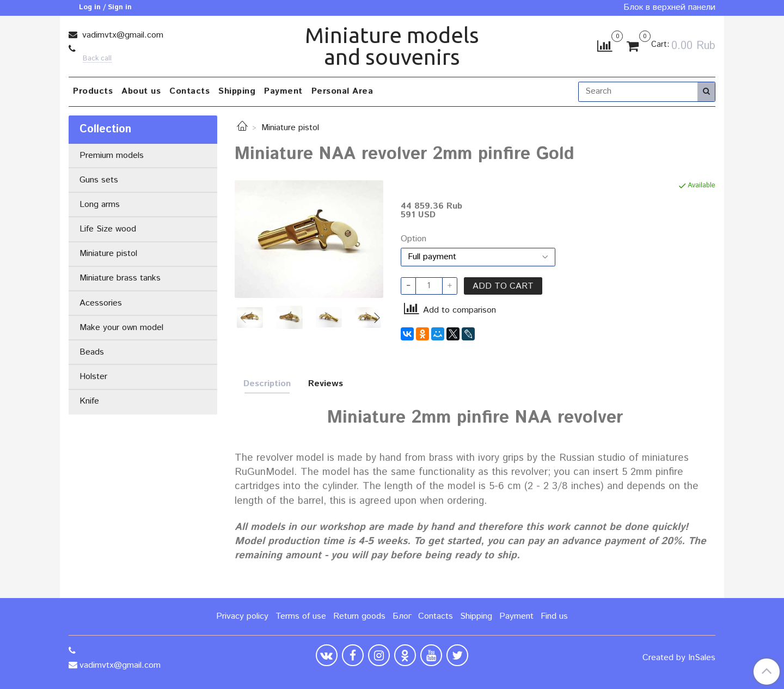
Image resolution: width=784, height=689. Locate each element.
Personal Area (342, 91)
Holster (93, 377)
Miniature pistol (290, 128)
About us (141, 91)
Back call (97, 59)
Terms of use (301, 616)
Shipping (237, 91)
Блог (402, 616)
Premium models (112, 156)
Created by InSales (679, 658)
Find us (554, 616)
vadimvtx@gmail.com (121, 35)
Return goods (359, 616)
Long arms (100, 205)
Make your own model (121, 328)
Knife (89, 401)
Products (93, 91)
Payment (283, 91)
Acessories (101, 303)
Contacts (189, 91)
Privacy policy (242, 616)
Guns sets (99, 180)
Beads (92, 352)
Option (414, 239)
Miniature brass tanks (120, 278)
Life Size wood (108, 229)
